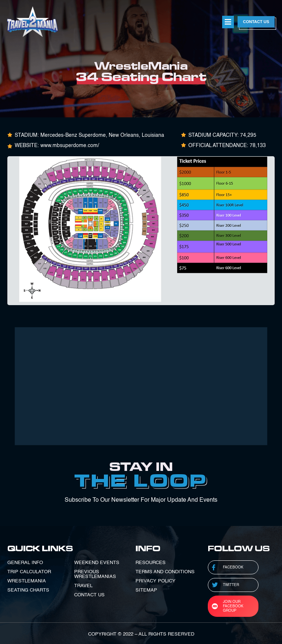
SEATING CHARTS (28, 590)
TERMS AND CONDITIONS (165, 572)
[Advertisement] (141, 386)
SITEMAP (146, 590)
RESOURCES (151, 563)
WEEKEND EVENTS (97, 563)
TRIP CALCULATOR (29, 572)
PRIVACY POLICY (156, 581)
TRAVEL (83, 586)
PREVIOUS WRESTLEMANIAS (95, 574)
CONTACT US (89, 595)
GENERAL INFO (25, 563)
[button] (228, 22)
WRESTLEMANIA (27, 581)
